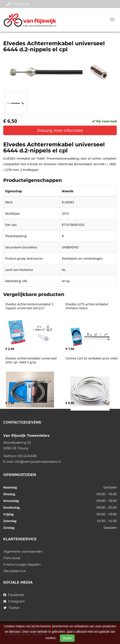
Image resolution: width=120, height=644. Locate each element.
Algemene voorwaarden (23, 551)
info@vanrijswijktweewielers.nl (38, 462)
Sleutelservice (15, 571)
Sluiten (67, 638)
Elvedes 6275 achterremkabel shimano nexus (87, 306)
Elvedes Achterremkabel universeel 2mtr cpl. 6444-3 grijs (31, 360)
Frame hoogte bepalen (22, 564)
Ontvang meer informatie (60, 130)
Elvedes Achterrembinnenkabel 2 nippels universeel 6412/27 (30, 306)
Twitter (12, 608)
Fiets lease (12, 558)
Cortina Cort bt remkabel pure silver (92, 358)
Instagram (14, 601)
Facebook (14, 595)
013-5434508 (18, 4)
